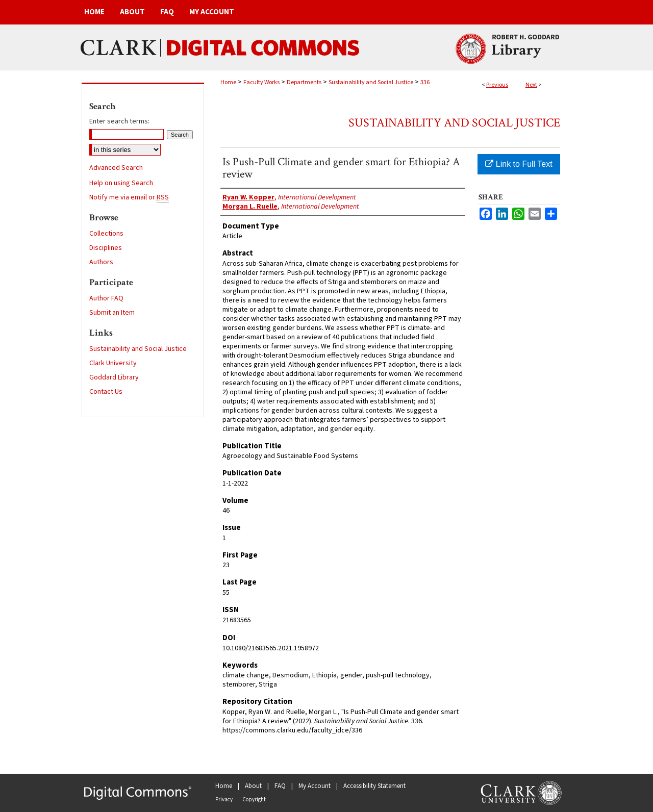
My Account (315, 786)
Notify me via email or (129, 197)
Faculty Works (261, 82)
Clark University (113, 363)
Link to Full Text (519, 164)
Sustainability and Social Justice (371, 82)
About (253, 786)
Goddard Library (114, 377)
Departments (304, 82)
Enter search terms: (119, 121)
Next (531, 85)
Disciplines (106, 248)
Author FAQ (106, 298)
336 (425, 82)
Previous (497, 85)
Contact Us (106, 392)
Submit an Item (112, 313)
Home (228, 82)
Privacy (224, 800)
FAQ (280, 786)
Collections (106, 234)
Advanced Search (116, 168)
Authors (101, 262)
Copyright (254, 800)
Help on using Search (121, 183)
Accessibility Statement (374, 786)
